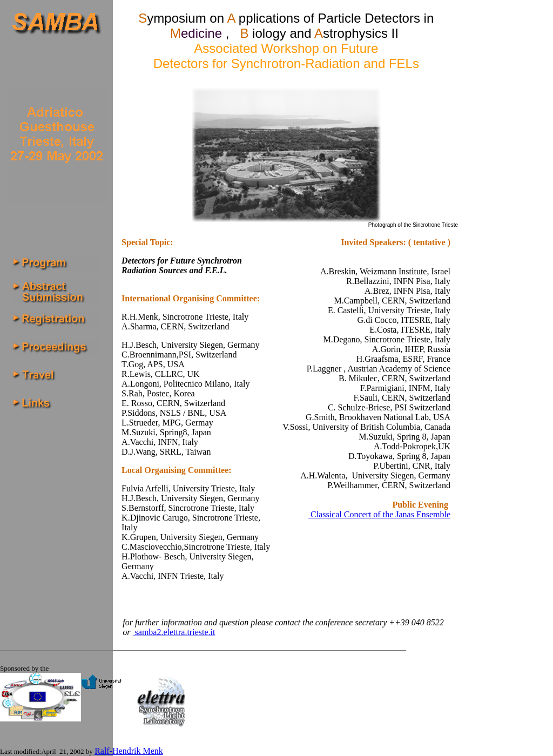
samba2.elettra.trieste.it (174, 632)
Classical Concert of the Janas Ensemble (379, 514)
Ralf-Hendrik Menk (129, 751)
